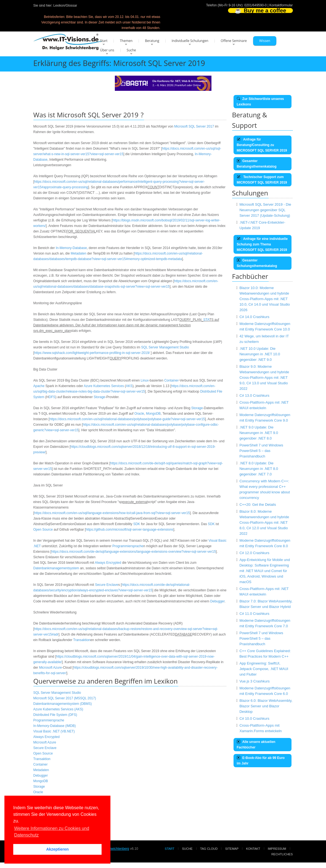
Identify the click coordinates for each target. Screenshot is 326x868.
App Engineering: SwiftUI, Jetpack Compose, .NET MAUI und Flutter (264, 669)
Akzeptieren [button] (57, 849)
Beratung (152, 41)
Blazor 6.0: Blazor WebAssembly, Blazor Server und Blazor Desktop (266, 706)
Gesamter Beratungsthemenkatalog (257, 164)
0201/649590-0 (255, 5)
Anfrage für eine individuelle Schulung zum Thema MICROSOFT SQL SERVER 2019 (262, 244)
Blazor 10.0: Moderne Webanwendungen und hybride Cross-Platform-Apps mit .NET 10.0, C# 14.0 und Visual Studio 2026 (265, 299)
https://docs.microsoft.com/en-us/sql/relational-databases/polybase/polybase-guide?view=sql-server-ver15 (127, 419)
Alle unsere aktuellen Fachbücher (256, 745)
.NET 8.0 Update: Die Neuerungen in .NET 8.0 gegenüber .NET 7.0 (259, 469)
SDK (137, 524)
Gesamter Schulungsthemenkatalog (257, 263)
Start (104, 41)
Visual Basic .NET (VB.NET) (54, 731)
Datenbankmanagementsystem (56, 568)
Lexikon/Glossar (65, 6)
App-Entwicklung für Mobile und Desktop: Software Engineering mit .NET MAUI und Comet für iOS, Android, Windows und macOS (265, 571)
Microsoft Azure (50, 668)
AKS (129, 386)
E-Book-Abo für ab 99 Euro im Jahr (261, 761)
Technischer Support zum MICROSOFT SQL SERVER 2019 (262, 180)
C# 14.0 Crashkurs (254, 317)
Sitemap (232, 849)
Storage (99, 397)
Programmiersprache (128, 546)
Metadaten (79, 253)
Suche (131, 50)
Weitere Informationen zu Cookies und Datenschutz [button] (52, 832)
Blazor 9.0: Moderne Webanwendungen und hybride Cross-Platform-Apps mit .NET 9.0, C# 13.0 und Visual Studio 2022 (264, 378)
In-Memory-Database (71, 248)
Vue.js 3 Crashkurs (254, 681)
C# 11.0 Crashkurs (254, 614)
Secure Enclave (107, 585)
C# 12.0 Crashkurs (254, 553)
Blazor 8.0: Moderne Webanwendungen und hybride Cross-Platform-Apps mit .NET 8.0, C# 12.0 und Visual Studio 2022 (264, 522)
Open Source (43, 530)
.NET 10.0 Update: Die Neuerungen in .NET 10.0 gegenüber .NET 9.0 (260, 354)
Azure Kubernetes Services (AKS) (58, 709)
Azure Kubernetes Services (104, 386)
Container (171, 380)
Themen (126, 41)
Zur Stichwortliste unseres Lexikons (260, 102)
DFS (52, 397)
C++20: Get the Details (258, 505)
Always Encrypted (108, 563)
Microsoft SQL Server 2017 (194, 126)
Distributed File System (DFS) (55, 715)
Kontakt (253, 849)
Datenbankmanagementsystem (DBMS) (63, 704)
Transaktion (82, 640)
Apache (39, 386)
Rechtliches (282, 854)
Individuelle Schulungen (190, 41)
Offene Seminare (234, 41)
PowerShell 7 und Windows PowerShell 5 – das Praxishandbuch (261, 451)
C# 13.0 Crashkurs (254, 395)
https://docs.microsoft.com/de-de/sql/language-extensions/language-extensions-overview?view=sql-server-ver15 (134, 552)
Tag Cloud (209, 849)
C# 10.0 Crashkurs (254, 719)
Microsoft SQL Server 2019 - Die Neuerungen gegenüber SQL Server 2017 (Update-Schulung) (265, 210)
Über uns (107, 50)
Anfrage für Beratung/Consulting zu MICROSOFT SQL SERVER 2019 (262, 145)
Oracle (139, 414)
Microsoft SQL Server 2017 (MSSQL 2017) (65, 698)
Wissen (265, 41)
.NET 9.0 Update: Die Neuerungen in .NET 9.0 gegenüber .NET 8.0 (259, 433)
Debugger (218, 601)
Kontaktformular (281, 5)
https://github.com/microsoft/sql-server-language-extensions (130, 530)
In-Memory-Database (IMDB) (55, 726)
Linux (145, 380)
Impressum (277, 849)
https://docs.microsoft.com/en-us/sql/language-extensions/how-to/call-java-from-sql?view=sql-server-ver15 (112, 513)
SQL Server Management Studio (165, 347)
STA (206, 320)
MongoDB (153, 414)
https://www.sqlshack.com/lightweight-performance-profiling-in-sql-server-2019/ (92, 353)
